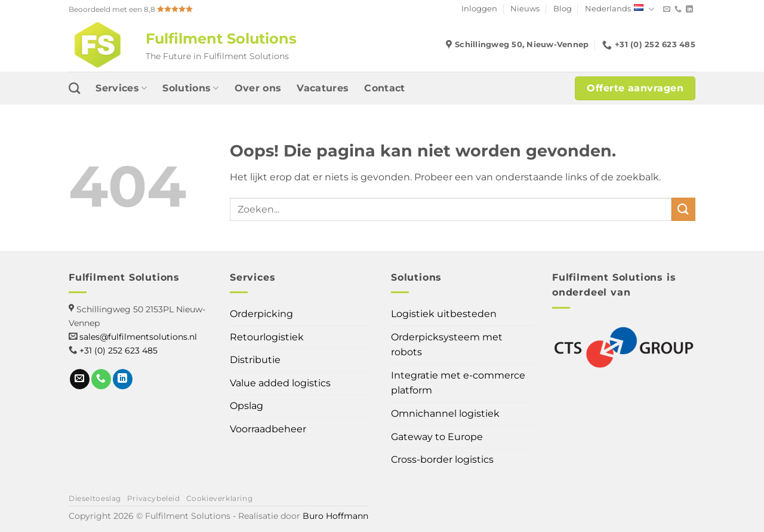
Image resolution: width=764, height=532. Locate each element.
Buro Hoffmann (335, 516)
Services (121, 88)
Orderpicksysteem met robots (447, 345)
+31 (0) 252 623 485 (118, 350)
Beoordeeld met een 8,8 (131, 9)
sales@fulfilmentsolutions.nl (138, 337)
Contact (384, 88)
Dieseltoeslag (95, 498)
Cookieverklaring (220, 498)
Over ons (258, 88)
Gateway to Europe (437, 437)
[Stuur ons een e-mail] (667, 10)
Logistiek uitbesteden (444, 314)
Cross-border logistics (442, 459)
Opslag (247, 406)
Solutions (190, 88)
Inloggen (479, 9)
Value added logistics (280, 383)
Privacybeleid (154, 498)
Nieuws (525, 9)
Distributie (255, 360)
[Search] (74, 88)
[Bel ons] (678, 10)
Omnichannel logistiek (445, 413)
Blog (563, 9)
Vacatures (323, 88)
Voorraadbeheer (268, 429)
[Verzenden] (683, 209)
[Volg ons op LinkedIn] (689, 10)
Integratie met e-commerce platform (458, 383)
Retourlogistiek (267, 337)
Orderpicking (261, 314)
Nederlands (620, 9)
